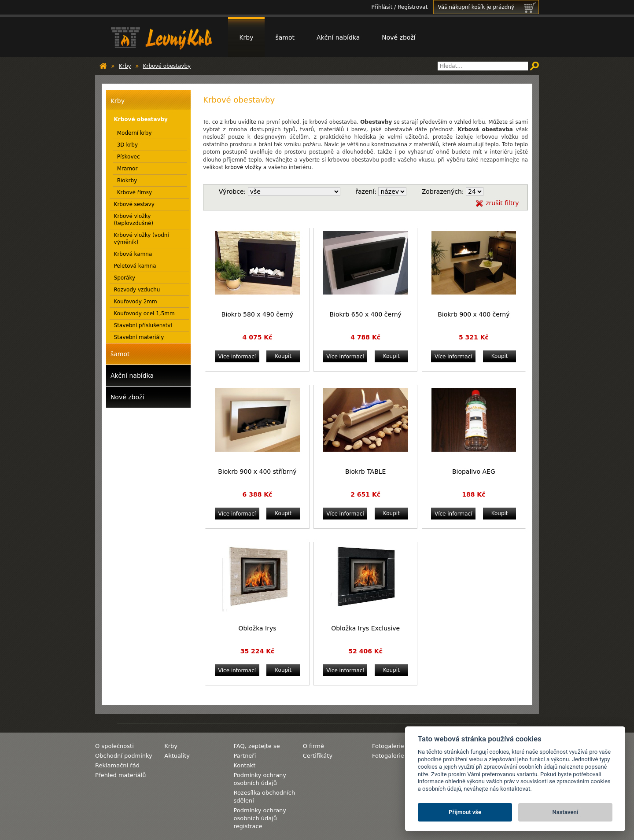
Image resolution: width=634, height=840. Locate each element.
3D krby (127, 145)
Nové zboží (398, 37)
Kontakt (244, 765)
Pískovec (129, 157)
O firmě (313, 746)
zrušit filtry (502, 203)
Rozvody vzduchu (137, 290)
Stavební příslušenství (143, 325)
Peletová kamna (135, 266)
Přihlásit (382, 7)
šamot (285, 37)
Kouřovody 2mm (136, 302)
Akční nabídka (338, 37)
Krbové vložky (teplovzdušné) (134, 220)
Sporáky (125, 278)
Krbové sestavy (134, 204)
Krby (246, 37)
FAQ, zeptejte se (256, 746)
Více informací (237, 357)
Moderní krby (135, 133)
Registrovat (413, 7)
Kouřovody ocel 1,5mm (144, 313)
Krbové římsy (135, 192)
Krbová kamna (133, 254)
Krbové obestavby (167, 66)
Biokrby (127, 181)
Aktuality (177, 756)
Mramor (127, 169)
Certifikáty (318, 756)
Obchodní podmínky (124, 756)
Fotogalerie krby (395, 756)
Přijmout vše (465, 812)
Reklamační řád (117, 765)
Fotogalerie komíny (399, 746)
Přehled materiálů (120, 775)
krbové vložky (243, 167)
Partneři (245, 756)
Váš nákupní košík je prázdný (488, 7)
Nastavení (566, 812)
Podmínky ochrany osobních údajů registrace (260, 818)
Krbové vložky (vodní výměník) (142, 239)
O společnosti (114, 746)
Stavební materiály (139, 337)
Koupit (283, 356)
